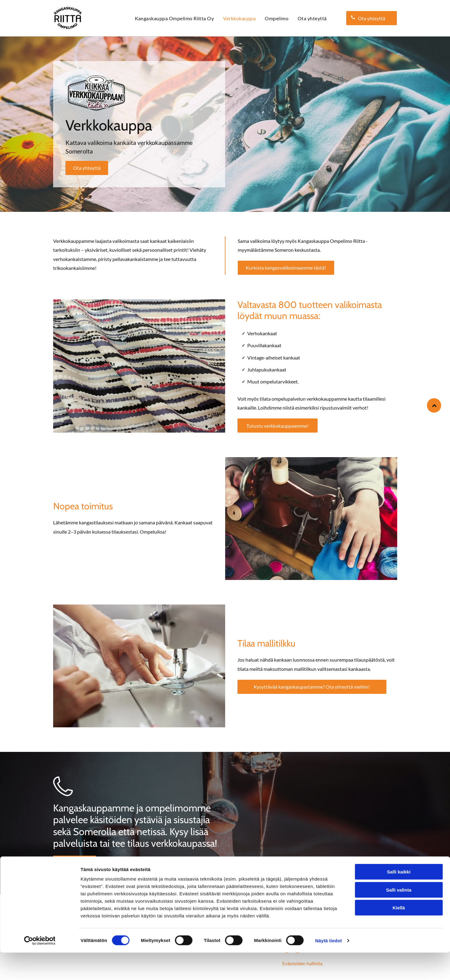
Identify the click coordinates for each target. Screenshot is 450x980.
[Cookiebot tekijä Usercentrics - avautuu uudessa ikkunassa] (40, 968)
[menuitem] (174, 18)
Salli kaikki (399, 899)
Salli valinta (399, 917)
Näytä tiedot (329, 968)
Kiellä (399, 935)
